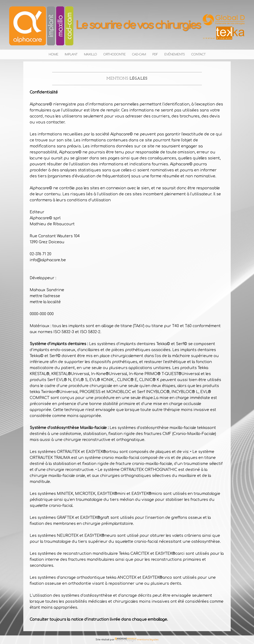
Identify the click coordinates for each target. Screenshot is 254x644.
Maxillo (90, 54)
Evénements (174, 54)
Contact (198, 54)
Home (53, 54)
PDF (155, 54)
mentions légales (147, 640)
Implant (71, 54)
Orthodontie (114, 54)
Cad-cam (139, 54)
